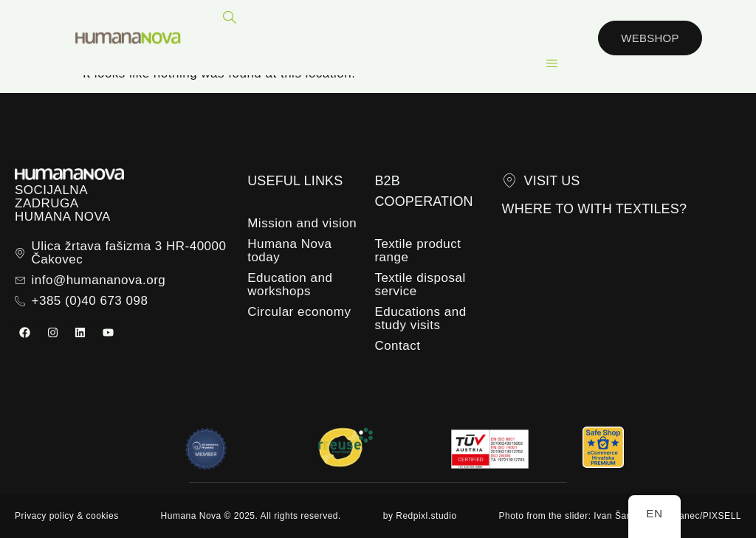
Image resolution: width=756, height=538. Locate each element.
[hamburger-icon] (552, 63)
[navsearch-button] (230, 18)
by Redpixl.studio (420, 516)
